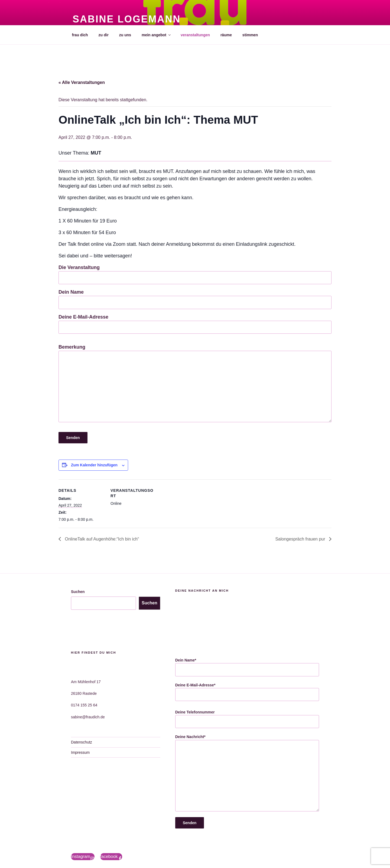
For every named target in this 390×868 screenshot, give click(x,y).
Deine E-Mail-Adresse (195, 324)
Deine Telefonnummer (247, 719)
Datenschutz (82, 742)
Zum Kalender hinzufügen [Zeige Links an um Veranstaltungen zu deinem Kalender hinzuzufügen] (94, 465)
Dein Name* (247, 667)
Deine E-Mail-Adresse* (247, 692)
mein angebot (157, 35)
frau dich (80, 35)
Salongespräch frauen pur (301, 539)
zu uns (125, 35)
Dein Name (195, 299)
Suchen (78, 592)
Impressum (80, 752)
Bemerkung (195, 383)
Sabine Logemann (127, 19)
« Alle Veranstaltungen (82, 82)
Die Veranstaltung (195, 274)
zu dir (104, 35)
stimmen (250, 35)
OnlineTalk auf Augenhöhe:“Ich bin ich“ (101, 539)
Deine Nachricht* (247, 773)
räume (226, 35)
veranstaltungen (195, 35)
